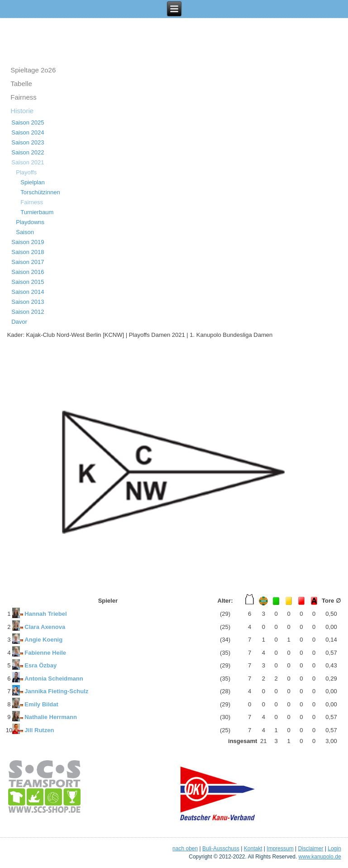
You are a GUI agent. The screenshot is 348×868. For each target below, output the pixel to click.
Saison (25, 232)
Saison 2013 (28, 302)
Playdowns (30, 222)
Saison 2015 (28, 282)
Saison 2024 (28, 132)
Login (334, 849)
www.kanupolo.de (320, 857)
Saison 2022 (28, 152)
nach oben (185, 849)
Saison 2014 (28, 292)
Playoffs (26, 172)
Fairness (24, 97)
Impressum (280, 849)
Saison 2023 (28, 142)
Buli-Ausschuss (221, 849)
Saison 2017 (28, 262)
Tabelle (21, 84)
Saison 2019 (28, 242)
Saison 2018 (28, 252)
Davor (19, 322)
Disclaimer (310, 849)
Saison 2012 (28, 312)
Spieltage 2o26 (33, 70)
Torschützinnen (40, 192)
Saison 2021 (28, 162)
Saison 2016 (28, 272)
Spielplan (33, 182)
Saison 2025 (28, 122)
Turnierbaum (37, 212)
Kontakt (253, 849)
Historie (22, 111)
